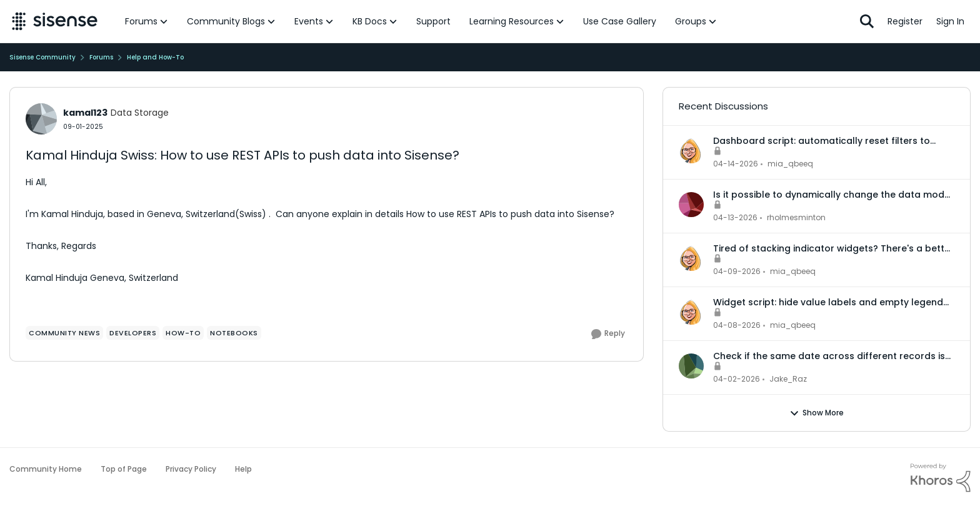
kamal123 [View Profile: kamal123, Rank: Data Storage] (85, 113)
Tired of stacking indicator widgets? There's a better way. (833, 248)
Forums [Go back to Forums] (101, 57)
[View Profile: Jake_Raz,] (691, 366)
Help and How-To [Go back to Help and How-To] (155, 57)
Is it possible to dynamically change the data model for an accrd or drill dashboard (833, 195)
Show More (817, 413)
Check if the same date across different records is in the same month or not (829, 356)
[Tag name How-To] (183, 333)
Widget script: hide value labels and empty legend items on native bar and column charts (828, 302)
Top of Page (124, 469)
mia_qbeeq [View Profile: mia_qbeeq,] (790, 164)
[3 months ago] (736, 164)
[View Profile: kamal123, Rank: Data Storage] (41, 119)
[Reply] (608, 334)
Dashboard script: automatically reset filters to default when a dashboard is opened (822, 141)
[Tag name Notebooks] (234, 333)
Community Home (46, 469)
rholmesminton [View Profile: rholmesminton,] (796, 217)
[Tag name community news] (64, 333)
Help (243, 469)
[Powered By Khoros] (941, 478)
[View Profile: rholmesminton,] (691, 205)
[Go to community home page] (55, 21)
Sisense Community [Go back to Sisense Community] (42, 57)
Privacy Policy (191, 469)
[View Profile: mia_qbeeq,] (691, 151)
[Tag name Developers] (133, 333)
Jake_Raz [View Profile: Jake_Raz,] (788, 379)
